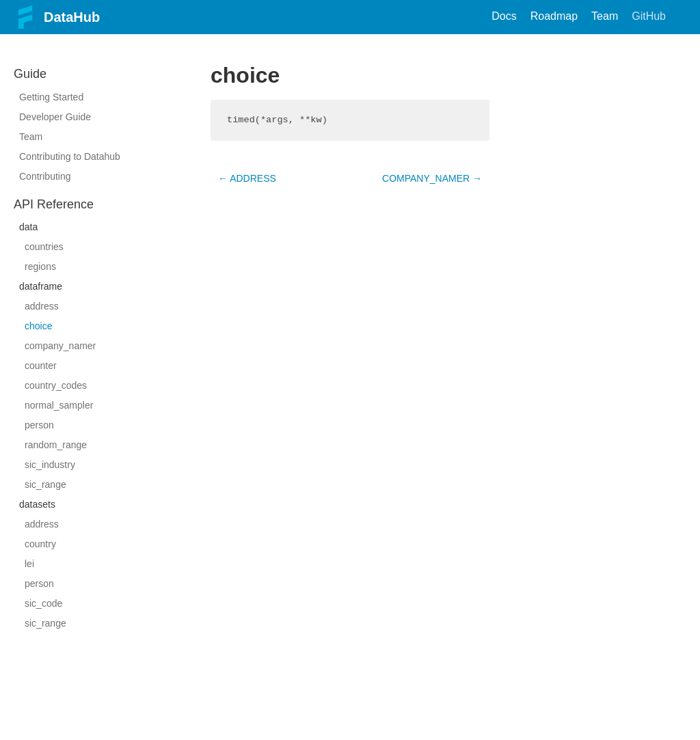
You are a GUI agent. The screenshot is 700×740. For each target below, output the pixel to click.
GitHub (649, 16)
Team (605, 16)
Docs (504, 16)
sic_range (45, 484)
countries (44, 247)
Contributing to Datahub (70, 156)
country (40, 544)
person (39, 425)
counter (41, 366)
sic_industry (50, 465)
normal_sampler (59, 405)
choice (38, 326)
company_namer (60, 346)
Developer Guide (55, 117)
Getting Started (51, 97)
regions (40, 266)
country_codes (56, 385)
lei (29, 564)
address (42, 306)
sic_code (43, 603)
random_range (56, 445)
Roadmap (554, 16)
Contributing (45, 176)
